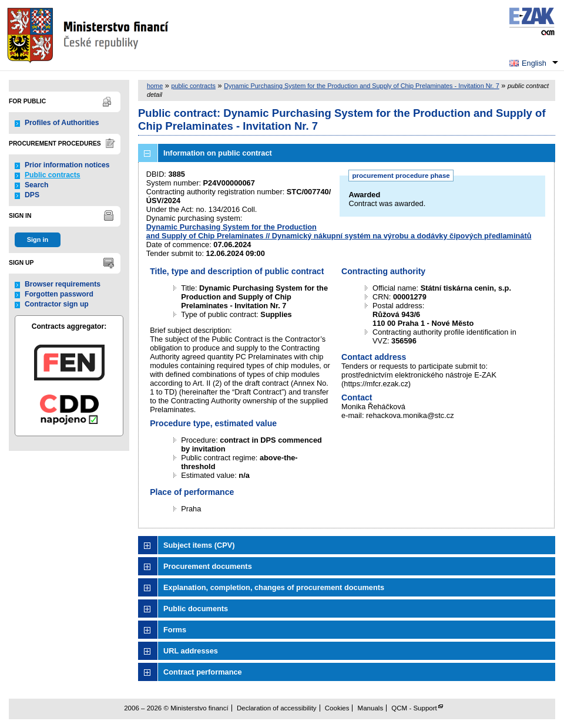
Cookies (337, 708)
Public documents (196, 609)
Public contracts (53, 175)
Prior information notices (67, 165)
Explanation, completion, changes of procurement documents (274, 587)
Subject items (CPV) (199, 545)
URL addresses (191, 651)
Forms (175, 630)
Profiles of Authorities (62, 123)
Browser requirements (63, 284)
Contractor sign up (57, 304)
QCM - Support (414, 708)
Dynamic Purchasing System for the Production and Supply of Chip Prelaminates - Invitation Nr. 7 (361, 86)
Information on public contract (218, 153)
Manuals (371, 708)
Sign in (38, 240)
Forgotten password (59, 294)
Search (37, 185)
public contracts (193, 86)
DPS (32, 195)
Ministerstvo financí (89, 35)
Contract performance (203, 672)
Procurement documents (208, 566)
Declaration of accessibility (277, 708)
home (155, 86)
